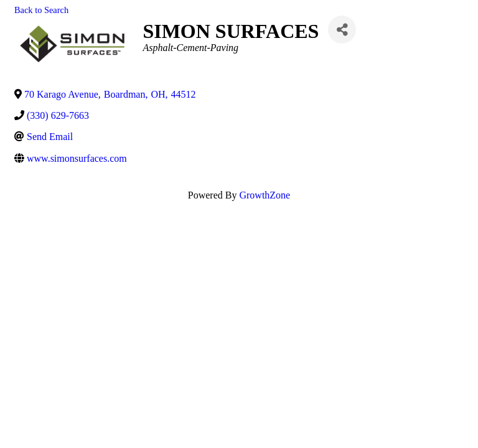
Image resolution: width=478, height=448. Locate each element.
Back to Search (41, 10)
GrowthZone (265, 195)
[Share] (342, 30)
